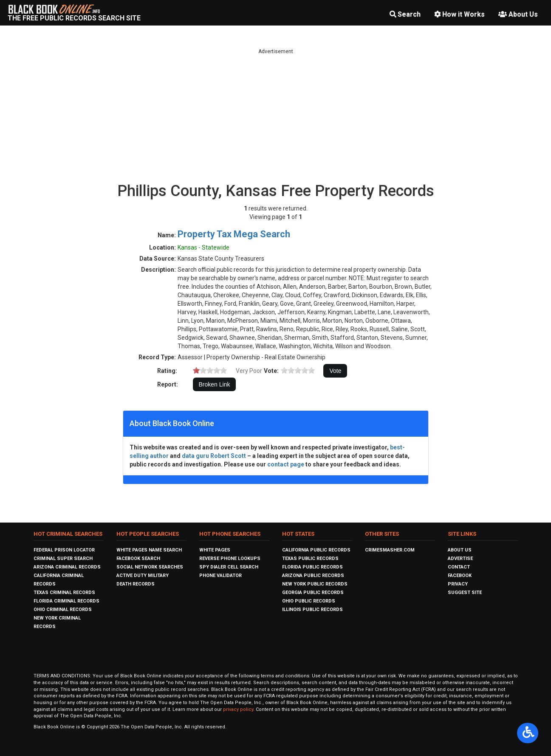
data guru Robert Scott (214, 456)
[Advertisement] (276, 115)
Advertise (460, 558)
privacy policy (238, 709)
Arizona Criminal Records (67, 567)
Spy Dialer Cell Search (229, 567)
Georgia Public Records (313, 593)
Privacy (458, 584)
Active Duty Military (143, 576)
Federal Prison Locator (64, 550)
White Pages (215, 550)
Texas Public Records (310, 558)
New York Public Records (315, 584)
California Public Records (316, 550)
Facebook (460, 576)
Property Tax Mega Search (234, 234)
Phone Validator (220, 576)
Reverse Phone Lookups (230, 558)
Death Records (136, 584)
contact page (286, 464)
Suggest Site (465, 593)
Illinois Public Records (312, 610)
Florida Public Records (312, 567)
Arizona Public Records (313, 576)
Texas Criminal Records (64, 593)
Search (405, 14)
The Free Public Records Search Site (74, 18)
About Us (518, 14)
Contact (459, 567)
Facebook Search (138, 558)
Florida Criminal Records (66, 601)
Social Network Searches (150, 567)
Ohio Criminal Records (63, 610)
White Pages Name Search (149, 550)
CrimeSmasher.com (390, 550)
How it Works (459, 14)
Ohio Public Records (309, 601)
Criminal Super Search (63, 558)
